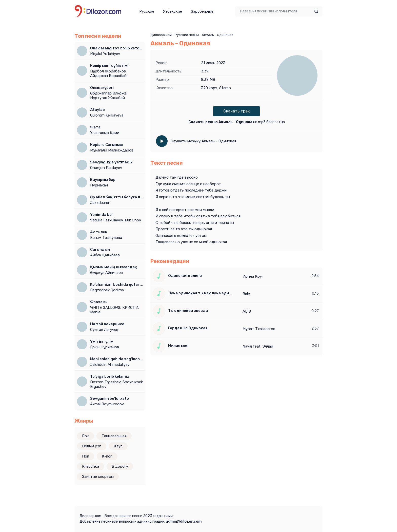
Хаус (118, 446)
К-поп (107, 456)
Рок (85, 436)
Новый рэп (92, 446)
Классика (91, 466)
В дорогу (120, 466)
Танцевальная (114, 436)
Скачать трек (236, 111)
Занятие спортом (98, 477)
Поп (86, 456)
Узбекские (173, 11)
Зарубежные (202, 11)
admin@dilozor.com (184, 521)
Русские (147, 11)
